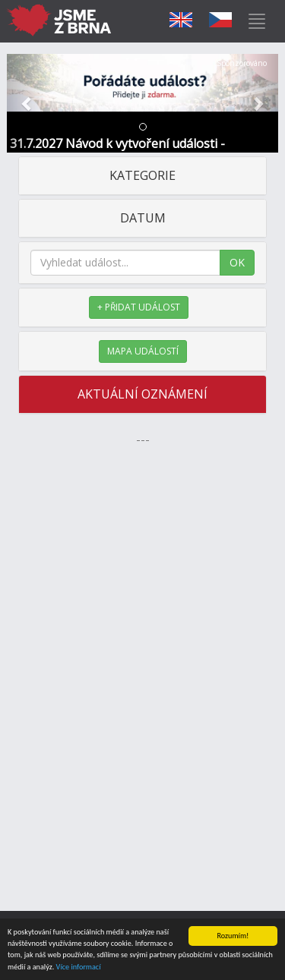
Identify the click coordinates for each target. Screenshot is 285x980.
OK (237, 262)
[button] (27, 103)
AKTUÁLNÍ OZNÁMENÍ (142, 394)
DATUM (143, 218)
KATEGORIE (142, 175)
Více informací (79, 968)
